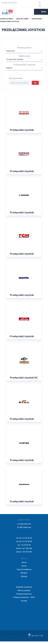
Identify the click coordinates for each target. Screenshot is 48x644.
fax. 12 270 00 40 (24, 545)
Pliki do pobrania (24, 590)
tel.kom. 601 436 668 (24, 548)
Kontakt (24, 601)
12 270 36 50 (12, 3)
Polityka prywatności (24, 594)
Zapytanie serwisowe (24, 587)
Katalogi (24, 576)
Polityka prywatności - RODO (24, 597)
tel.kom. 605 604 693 (24, 552)
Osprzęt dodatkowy (24, 569)
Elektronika (37, 19)
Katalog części (22, 19)
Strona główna (6, 19)
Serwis (24, 566)
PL (40, 3)
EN (40, 6)
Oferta (24, 563)
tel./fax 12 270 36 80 (24, 541)
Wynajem (24, 573)
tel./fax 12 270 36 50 (24, 538)
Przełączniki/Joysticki (10, 21)
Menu (44, 12)
